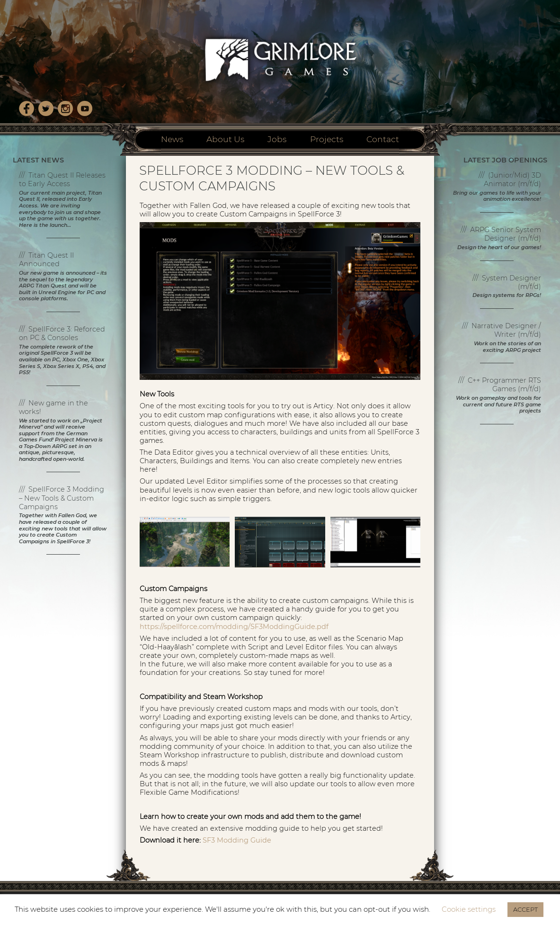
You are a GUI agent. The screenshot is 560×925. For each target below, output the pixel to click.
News (172, 139)
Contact (383, 139)
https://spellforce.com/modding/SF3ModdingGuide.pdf (234, 627)
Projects (327, 139)
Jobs (277, 139)
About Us (225, 139)
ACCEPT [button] (525, 909)
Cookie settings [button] (469, 909)
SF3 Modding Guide (237, 840)
